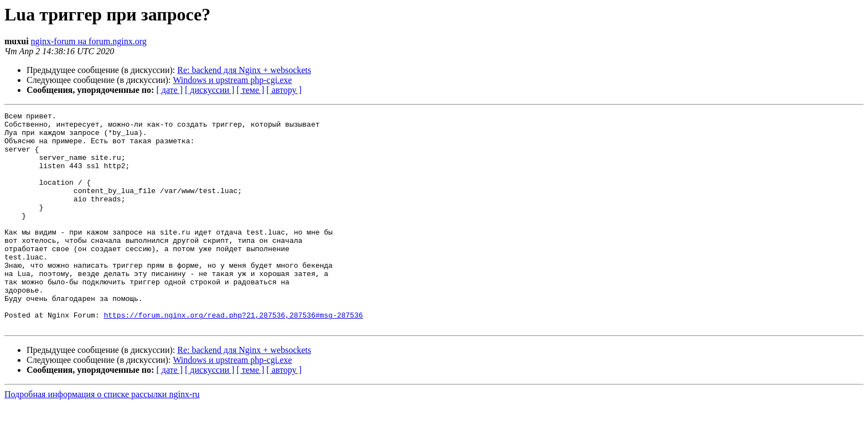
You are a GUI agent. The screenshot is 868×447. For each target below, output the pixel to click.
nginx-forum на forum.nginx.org (89, 41)
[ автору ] (284, 90)
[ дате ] (169, 90)
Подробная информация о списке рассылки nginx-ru (102, 437)
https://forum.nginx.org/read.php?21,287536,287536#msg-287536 (233, 356)
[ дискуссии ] (210, 90)
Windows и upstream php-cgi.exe (232, 80)
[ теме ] (250, 90)
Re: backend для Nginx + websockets (244, 70)
